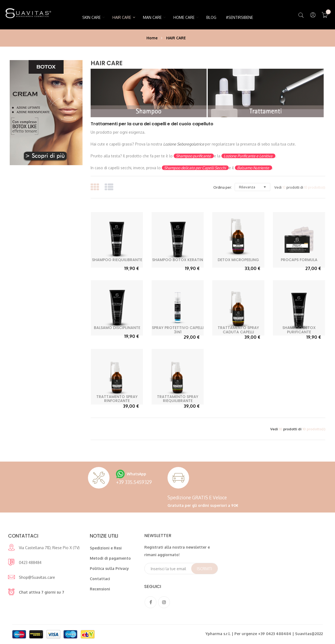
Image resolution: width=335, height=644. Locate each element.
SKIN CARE (91, 17)
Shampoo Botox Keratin (178, 260)
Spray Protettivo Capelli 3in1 (178, 330)
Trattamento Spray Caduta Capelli (238, 330)
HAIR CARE (122, 17)
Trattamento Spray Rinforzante (117, 399)
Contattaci (100, 579)
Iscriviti (204, 569)
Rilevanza (247, 187)
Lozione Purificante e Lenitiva (248, 156)
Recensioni (100, 589)
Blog (211, 17)
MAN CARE (152, 17)
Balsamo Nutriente (254, 168)
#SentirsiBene (240, 17)
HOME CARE (184, 17)
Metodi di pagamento (110, 558)
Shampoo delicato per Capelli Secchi (195, 168)
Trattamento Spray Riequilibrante (178, 399)
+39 (134, 482)
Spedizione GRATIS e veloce (197, 497)
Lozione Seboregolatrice (184, 144)
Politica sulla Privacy (109, 568)
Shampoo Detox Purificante (299, 330)
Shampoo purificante (194, 156)
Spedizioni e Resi (106, 548)
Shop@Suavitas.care (37, 577)
